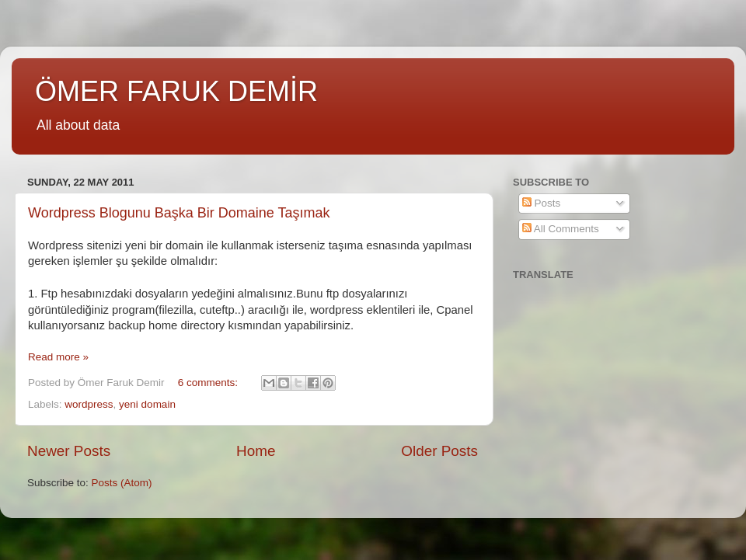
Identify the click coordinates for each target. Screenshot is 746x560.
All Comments (561, 229)
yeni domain (147, 404)
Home (256, 451)
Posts (542, 203)
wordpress (89, 404)
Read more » (58, 357)
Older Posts (439, 451)
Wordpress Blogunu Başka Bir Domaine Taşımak (179, 213)
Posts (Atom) (122, 483)
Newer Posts (69, 451)
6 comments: (209, 383)
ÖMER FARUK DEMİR (176, 91)
